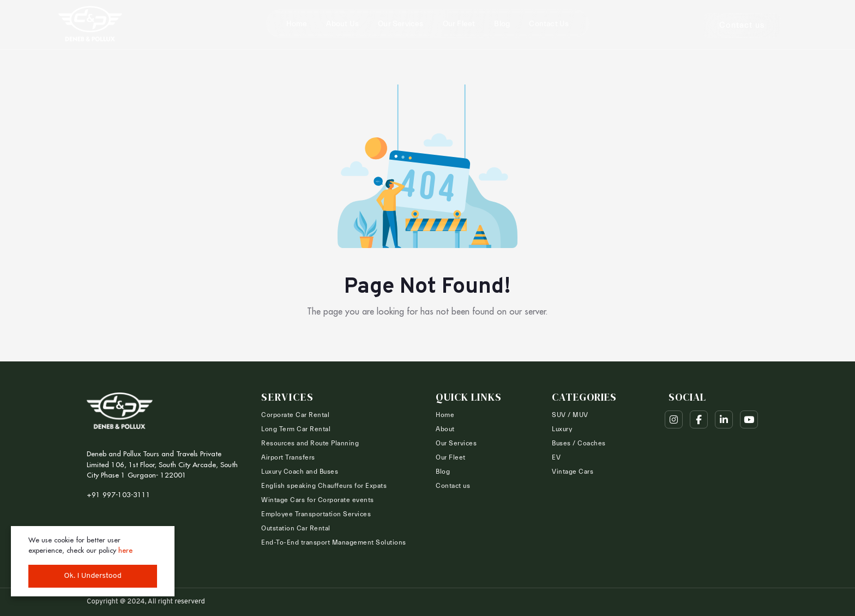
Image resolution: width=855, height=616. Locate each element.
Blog (502, 24)
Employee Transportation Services (316, 514)
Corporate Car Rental (295, 415)
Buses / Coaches (579, 443)
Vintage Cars (573, 472)
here (125, 550)
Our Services (401, 24)
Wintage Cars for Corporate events (318, 500)
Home (297, 24)
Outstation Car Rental (296, 528)
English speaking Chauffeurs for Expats (324, 486)
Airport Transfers (288, 457)
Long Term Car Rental (296, 429)
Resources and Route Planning (310, 443)
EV (556, 457)
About (445, 429)
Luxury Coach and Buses (300, 472)
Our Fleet (459, 24)
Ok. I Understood (93, 576)
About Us (342, 24)
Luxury (562, 429)
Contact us (549, 24)
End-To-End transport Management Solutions (334, 542)
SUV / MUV (570, 415)
